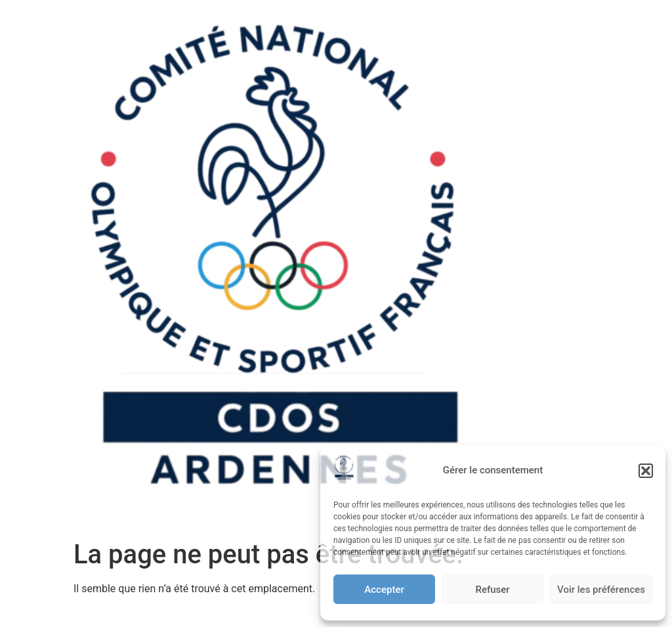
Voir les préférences (601, 590)
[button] (646, 471)
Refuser (492, 590)
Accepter (384, 590)
